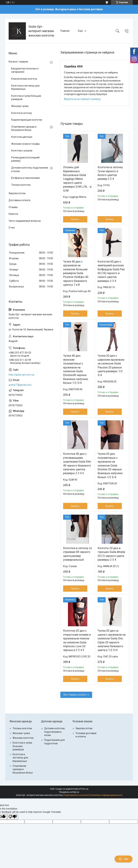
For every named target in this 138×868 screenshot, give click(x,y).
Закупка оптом (17, 193)
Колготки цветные (22, 137)
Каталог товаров (18, 62)
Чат (124, 859)
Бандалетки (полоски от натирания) (25, 70)
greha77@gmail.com (20, 385)
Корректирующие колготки (27, 120)
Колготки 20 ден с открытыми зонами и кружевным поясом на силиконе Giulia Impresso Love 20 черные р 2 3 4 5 (77, 640)
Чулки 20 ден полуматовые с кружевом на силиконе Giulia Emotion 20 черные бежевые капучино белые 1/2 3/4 (110, 465)
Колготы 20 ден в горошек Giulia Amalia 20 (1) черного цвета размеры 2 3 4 (111, 554)
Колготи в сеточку (22, 113)
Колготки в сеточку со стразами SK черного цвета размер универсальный (78, 554)
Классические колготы (24, 79)
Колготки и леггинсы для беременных (25, 87)
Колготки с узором (22, 151)
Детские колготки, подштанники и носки (30, 169)
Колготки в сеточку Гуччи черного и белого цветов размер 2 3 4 (110, 173)
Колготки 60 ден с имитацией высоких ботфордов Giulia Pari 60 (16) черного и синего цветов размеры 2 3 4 (111, 271)
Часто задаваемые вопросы (25, 221)
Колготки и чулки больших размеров (26, 98)
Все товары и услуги (75, 695)
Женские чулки (20, 106)
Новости (13, 214)
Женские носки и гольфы (25, 144)
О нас (12, 228)
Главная (65, 31)
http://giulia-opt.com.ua (21, 375)
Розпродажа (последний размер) (25, 159)
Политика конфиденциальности (107, 795)
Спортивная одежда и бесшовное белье (24, 128)
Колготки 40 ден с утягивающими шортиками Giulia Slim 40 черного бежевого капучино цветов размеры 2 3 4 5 (77, 464)
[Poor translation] (13, 817)
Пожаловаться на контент (77, 795)
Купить (75, 219)
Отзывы (13, 207)
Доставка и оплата (19, 200)
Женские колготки (23, 738)
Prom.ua (84, 789)
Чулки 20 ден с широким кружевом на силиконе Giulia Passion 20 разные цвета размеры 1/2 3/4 (111, 365)
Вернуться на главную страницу (82, 99)
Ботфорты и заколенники (25, 178)
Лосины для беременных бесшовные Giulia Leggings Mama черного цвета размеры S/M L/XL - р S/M (77, 179)
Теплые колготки (21, 185)
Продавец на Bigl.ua (69, 792)
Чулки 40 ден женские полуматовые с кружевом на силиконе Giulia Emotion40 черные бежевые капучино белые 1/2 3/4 (76, 369)
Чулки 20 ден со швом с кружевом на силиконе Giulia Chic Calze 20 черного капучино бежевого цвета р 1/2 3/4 (112, 640)
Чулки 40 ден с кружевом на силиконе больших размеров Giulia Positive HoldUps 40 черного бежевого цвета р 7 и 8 (76, 273)
